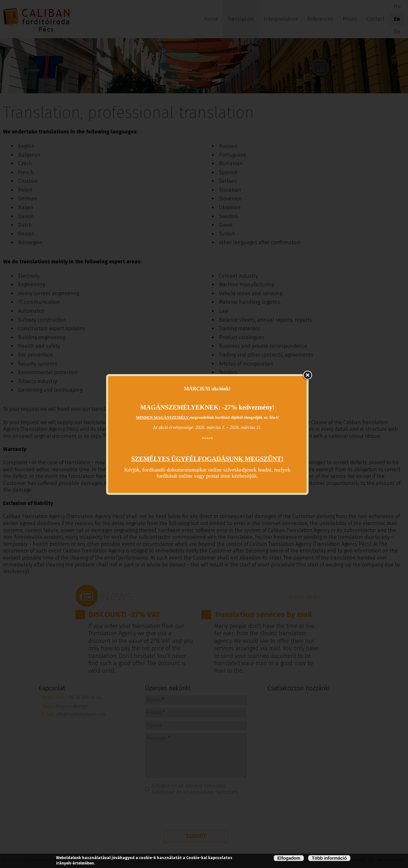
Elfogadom (289, 858)
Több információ (329, 858)
